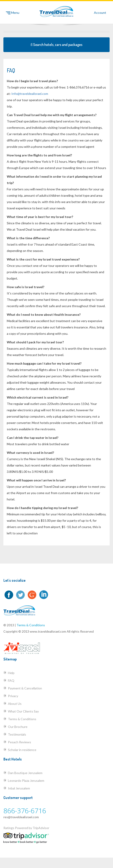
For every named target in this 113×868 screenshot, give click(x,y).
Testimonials (17, 734)
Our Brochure (18, 727)
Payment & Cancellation (25, 688)
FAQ (11, 680)
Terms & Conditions (31, 625)
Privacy (13, 696)
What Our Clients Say (23, 711)
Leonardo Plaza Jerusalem (26, 781)
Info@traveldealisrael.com (30, 94)
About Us (15, 704)
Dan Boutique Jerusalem (25, 773)
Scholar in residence (22, 750)
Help (11, 673)
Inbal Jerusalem (19, 788)
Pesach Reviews (20, 742)
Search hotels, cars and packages (57, 45)
